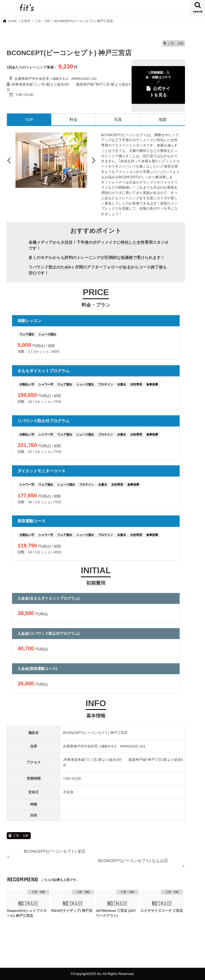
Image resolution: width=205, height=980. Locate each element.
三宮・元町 (21, 836)
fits (99, 974)
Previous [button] (9, 160)
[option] (51, 160)
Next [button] (94, 160)
